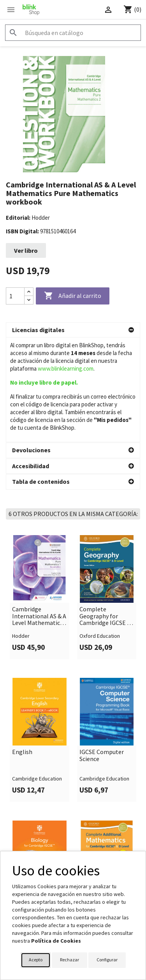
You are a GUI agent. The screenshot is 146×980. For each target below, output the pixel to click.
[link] (40, 493)
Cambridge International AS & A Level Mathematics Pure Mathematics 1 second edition (39, 512)
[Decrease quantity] (29, 300)
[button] (73, 330)
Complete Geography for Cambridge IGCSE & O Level (105, 512)
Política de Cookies (56, 941)
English (22, 647)
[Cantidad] (15, 296)
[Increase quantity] (29, 292)
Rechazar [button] (69, 960)
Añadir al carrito (73, 296)
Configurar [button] (107, 960)
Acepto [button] (36, 960)
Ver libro (26, 250)
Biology (22, 790)
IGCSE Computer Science (102, 651)
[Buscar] (73, 33)
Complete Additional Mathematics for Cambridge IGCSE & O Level (105, 797)
